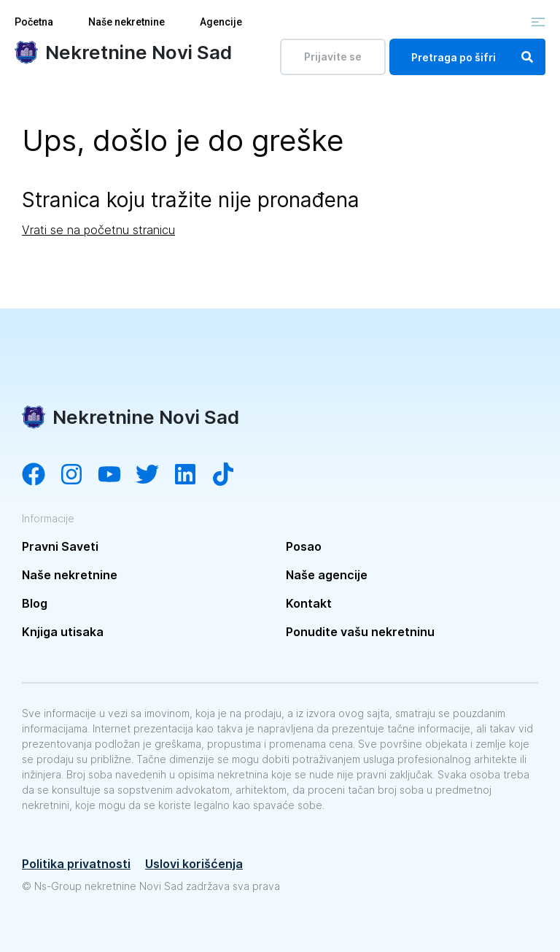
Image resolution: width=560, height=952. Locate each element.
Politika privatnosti (76, 864)
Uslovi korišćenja (194, 864)
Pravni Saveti (60, 546)
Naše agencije (327, 575)
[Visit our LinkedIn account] (192, 476)
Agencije (221, 22)
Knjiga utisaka (63, 632)
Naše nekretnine (127, 22)
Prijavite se (333, 57)
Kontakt (309, 603)
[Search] (527, 57)
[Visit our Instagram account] (79, 476)
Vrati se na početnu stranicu (98, 230)
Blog (35, 603)
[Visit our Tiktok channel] (230, 476)
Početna (34, 22)
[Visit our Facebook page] (41, 476)
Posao (304, 546)
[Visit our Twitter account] (155, 476)
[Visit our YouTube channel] (117, 476)
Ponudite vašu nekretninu (360, 632)
